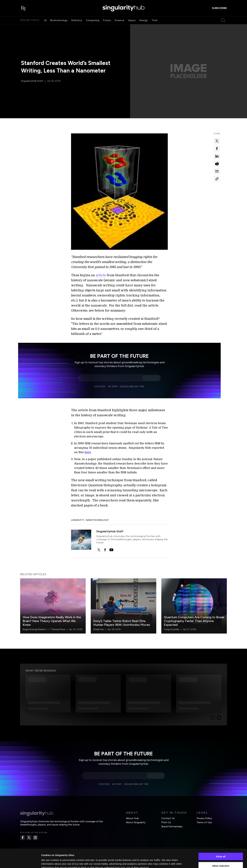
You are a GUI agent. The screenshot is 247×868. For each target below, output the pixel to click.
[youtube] (111, 550)
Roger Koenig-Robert (34, 629)
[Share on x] (217, 141)
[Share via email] (217, 171)
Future (107, 20)
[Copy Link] (217, 179)
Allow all (221, 840)
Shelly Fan (99, 629)
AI (45, 20)
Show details (165, 862)
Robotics (77, 20)
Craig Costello (172, 629)
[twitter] (99, 550)
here (88, 452)
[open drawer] (23, 8)
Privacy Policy (204, 818)
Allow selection (221, 850)
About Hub (132, 818)
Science (119, 20)
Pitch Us (166, 822)
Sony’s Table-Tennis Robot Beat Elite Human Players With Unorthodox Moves (122, 623)
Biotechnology (59, 20)
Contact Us (168, 818)
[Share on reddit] (217, 164)
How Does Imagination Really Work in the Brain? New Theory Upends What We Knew (52, 621)
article (101, 275)
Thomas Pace (58, 629)
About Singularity (136, 822)
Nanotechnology (97, 520)
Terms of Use (204, 822)
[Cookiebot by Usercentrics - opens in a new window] (20, 862)
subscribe (219, 8)
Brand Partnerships (172, 826)
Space (132, 20)
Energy (144, 20)
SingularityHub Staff (32, 81)
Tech (155, 20)
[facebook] (105, 550)
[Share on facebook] (217, 149)
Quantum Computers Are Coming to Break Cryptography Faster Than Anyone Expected (194, 621)
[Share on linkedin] (217, 156)
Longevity (78, 520)
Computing (93, 20)
